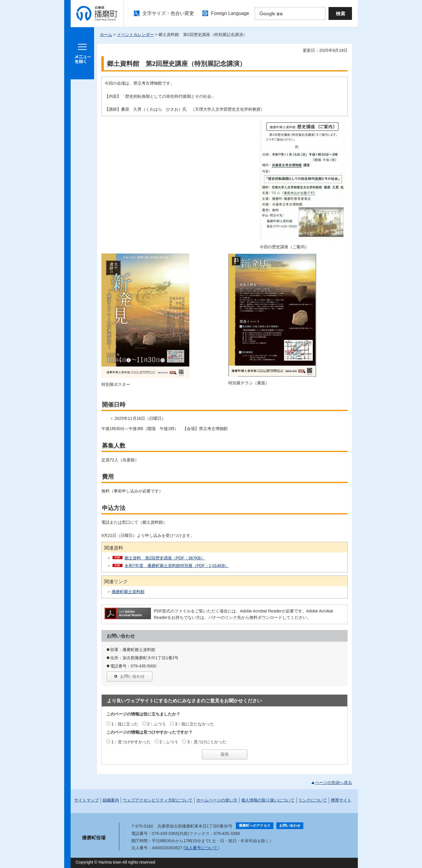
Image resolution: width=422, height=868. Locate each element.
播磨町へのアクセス (255, 826)
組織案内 (111, 800)
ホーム (106, 35)
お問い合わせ (132, 676)
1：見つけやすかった (131, 742)
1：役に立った (125, 724)
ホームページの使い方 (217, 800)
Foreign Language (230, 13)
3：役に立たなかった (195, 724)
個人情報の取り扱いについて (268, 800)
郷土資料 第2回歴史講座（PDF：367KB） (165, 558)
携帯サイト (341, 800)
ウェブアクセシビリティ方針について (158, 800)
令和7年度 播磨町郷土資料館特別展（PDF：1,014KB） (177, 566)
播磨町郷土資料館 (128, 592)
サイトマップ (86, 800)
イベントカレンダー (135, 35)
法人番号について (201, 848)
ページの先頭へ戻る (333, 783)
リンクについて (313, 800)
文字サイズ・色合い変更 (168, 13)
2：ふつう (157, 724)
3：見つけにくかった (207, 742)
